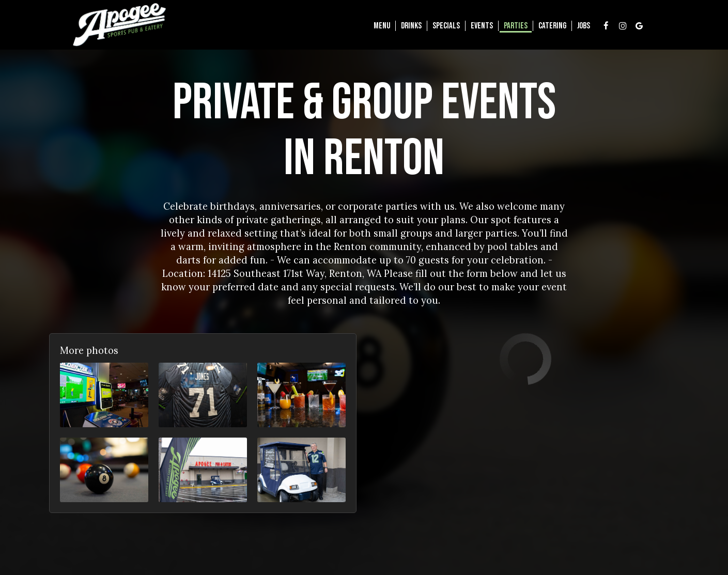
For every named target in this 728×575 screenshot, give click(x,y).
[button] (104, 395)
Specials (446, 26)
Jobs (584, 26)
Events (482, 26)
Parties (516, 26)
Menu (382, 26)
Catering (552, 26)
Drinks (411, 26)
